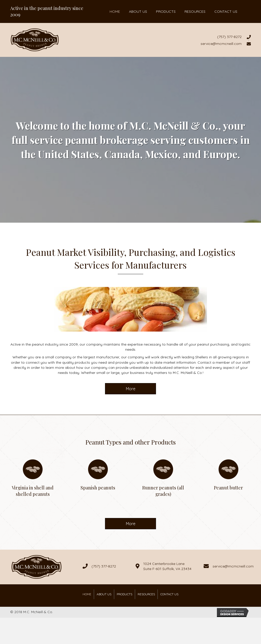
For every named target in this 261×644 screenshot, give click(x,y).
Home (87, 594)
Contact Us (169, 594)
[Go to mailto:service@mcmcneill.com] (160, 43)
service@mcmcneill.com (233, 566)
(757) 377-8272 (104, 566)
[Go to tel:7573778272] (160, 37)
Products (125, 594)
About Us (104, 594)
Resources (146, 594)
